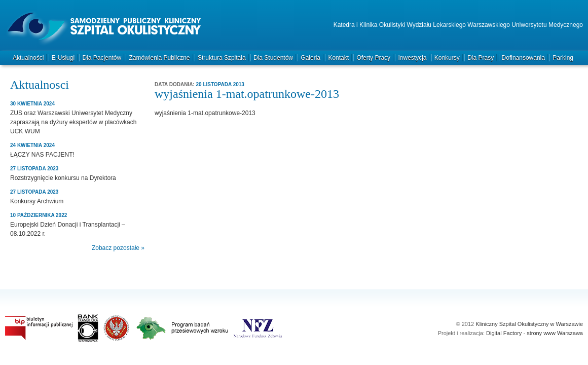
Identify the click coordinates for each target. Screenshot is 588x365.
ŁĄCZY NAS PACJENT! (42, 155)
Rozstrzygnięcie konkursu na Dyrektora (63, 178)
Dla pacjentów (102, 58)
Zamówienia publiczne (159, 58)
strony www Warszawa (555, 333)
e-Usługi (63, 58)
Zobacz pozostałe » (118, 248)
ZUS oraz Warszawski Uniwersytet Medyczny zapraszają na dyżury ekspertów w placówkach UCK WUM (73, 122)
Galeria (310, 58)
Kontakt (338, 58)
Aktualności (28, 58)
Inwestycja (412, 58)
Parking (563, 58)
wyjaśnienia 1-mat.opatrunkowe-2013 (205, 113)
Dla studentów (273, 58)
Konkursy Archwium (37, 201)
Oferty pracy (373, 58)
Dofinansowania (523, 58)
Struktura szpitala (222, 58)
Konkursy (447, 58)
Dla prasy (481, 58)
